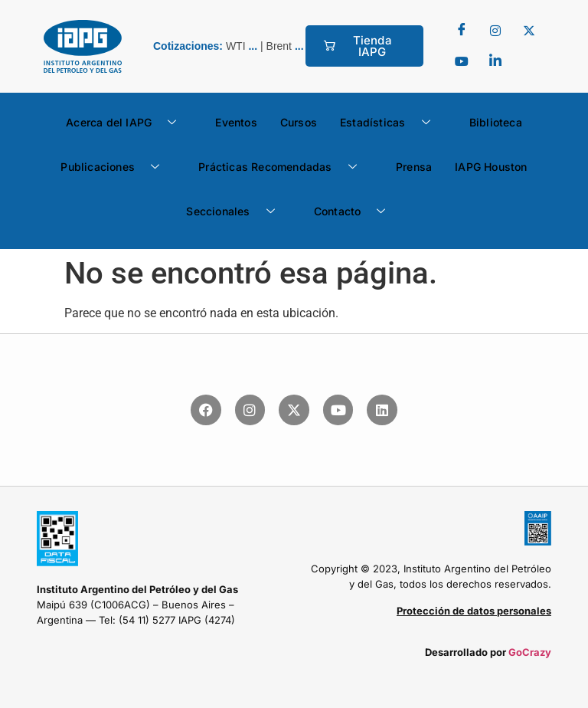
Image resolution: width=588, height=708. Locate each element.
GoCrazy (530, 652)
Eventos (236, 122)
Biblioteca (496, 122)
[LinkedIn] (495, 61)
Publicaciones (116, 167)
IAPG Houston (491, 167)
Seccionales (236, 211)
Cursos (299, 122)
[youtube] (462, 61)
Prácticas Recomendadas (283, 167)
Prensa (414, 167)
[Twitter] (495, 31)
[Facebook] (462, 31)
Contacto (356, 211)
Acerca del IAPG (127, 123)
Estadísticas (391, 123)
